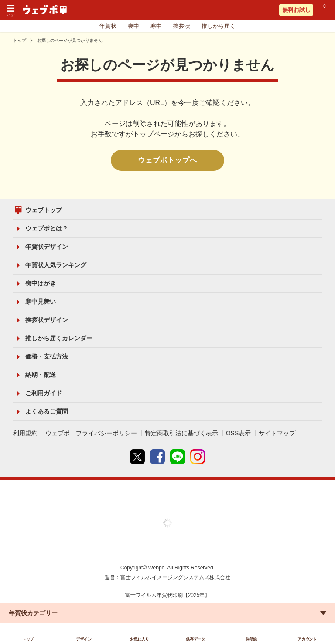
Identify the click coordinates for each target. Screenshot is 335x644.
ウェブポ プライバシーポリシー (91, 433)
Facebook (157, 457)
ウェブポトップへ (167, 160)
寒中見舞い (41, 302)
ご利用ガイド (44, 393)
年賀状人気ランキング (56, 265)
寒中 (156, 26)
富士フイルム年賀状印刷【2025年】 (168, 595)
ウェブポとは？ (47, 228)
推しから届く (219, 26)
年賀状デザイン (47, 247)
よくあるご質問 (47, 411)
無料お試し (296, 10)
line (178, 457)
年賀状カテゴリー (33, 613)
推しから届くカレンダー (59, 338)
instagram (198, 457)
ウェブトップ (44, 210)
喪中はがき (41, 283)
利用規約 (25, 433)
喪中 (133, 26)
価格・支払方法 (47, 356)
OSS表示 (239, 433)
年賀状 (108, 26)
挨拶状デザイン (47, 320)
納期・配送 (41, 375)
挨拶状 (182, 26)
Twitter (137, 457)
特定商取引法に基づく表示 (181, 433)
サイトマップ (277, 433)
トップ (20, 40)
